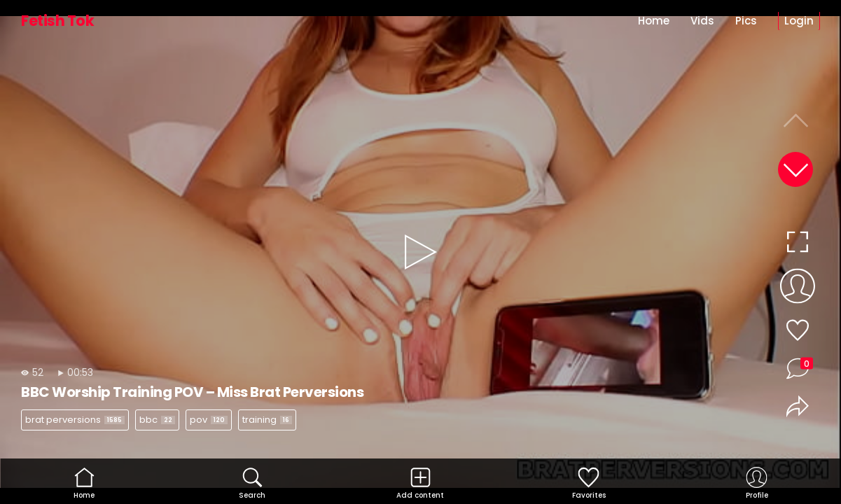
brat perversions (75, 420)
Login (799, 21)
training (267, 420)
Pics (746, 21)
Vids (702, 21)
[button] (795, 169)
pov (209, 420)
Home (654, 21)
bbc (157, 420)
